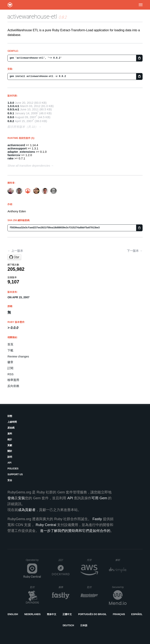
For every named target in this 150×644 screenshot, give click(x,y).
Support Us (15, 474)
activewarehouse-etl (32, 17)
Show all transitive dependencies (29, 166)
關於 (10, 451)
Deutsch (68, 625)
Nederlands (32, 614)
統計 (10, 439)
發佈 (11, 498)
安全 (10, 480)
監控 (35, 587)
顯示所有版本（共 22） (23, 127)
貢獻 (10, 445)
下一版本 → (135, 251)
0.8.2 (11, 121)
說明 (10, 457)
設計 (64, 560)
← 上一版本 (15, 251)
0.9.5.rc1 (13, 109)
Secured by (119, 587)
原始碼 (11, 428)
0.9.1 (11, 113)
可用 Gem (99, 498)
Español (137, 614)
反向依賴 (13, 386)
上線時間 (12, 422)
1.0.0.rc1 (13, 106)
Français (119, 614)
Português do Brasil (92, 614)
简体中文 (52, 614)
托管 (92, 560)
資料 (10, 434)
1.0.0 (11, 103)
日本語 (84, 625)
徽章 (10, 362)
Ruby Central (46, 525)
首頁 (10, 344)
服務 (64, 587)
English (13, 614)
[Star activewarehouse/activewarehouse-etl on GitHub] (14, 257)
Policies (13, 469)
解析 (121, 560)
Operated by (33, 561)
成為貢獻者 (27, 510)
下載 (10, 350)
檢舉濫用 (13, 380)
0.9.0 (11, 117)
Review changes (18, 356)
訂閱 (10, 368)
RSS (10, 374)
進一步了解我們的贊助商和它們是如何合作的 (75, 531)
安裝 (21, 498)
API (9, 463)
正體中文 (67, 614)
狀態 (10, 416)
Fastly (97, 519)
